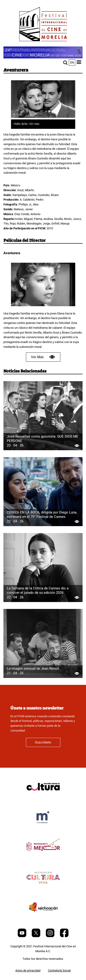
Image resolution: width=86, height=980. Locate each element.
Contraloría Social (59, 970)
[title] (43, 798)
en (72, 62)
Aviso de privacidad (28, 970)
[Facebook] (64, 936)
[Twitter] (36, 936)
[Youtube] (22, 936)
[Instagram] (50, 936)
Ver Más (43, 357)
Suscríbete (43, 742)
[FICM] (43, 25)
